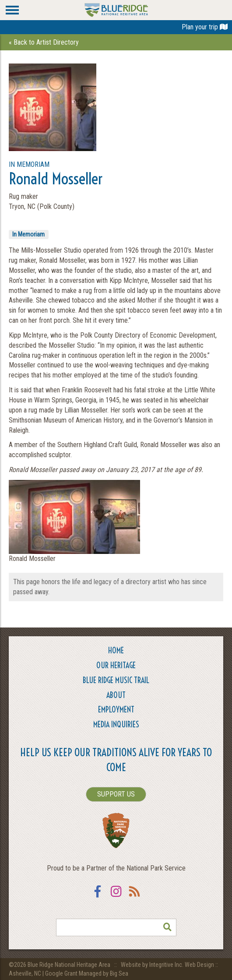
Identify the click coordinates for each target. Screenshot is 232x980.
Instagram (116, 897)
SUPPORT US (116, 794)
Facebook (98, 897)
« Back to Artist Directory (44, 42)
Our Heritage (116, 665)
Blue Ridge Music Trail (116, 680)
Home (116, 650)
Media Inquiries (116, 724)
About (116, 695)
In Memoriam (28, 234)
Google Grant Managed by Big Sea (87, 973)
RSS (134, 897)
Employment (116, 710)
